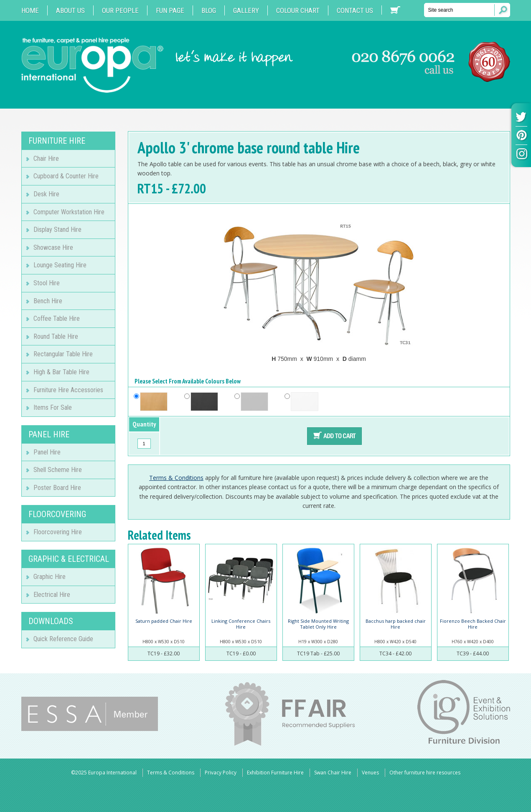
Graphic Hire (50, 577)
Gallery (246, 10)
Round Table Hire (56, 336)
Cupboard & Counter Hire (66, 176)
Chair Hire (46, 159)
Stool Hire (47, 283)
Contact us (355, 10)
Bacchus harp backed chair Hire (396, 624)
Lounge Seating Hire (60, 265)
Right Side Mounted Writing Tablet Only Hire (318, 624)
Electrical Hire (52, 595)
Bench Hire (48, 301)
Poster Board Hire (57, 488)
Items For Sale (53, 407)
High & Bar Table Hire (61, 372)
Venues (370, 773)
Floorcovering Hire (58, 532)
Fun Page (170, 10)
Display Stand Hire (57, 230)
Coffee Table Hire (57, 318)
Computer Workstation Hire (69, 212)
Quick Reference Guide (63, 639)
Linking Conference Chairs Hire (241, 624)
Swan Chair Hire (333, 773)
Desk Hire (46, 194)
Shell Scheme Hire (58, 470)
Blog (209, 10)
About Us (70, 10)
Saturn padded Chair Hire (164, 621)
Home (30, 10)
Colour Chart (298, 10)
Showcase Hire (53, 247)
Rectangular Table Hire (63, 354)
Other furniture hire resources (425, 773)
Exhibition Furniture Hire (275, 773)
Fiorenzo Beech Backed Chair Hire (473, 624)
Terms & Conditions (176, 478)
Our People (120, 10)
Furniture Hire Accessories (68, 390)
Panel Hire (47, 452)
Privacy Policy (221, 773)
